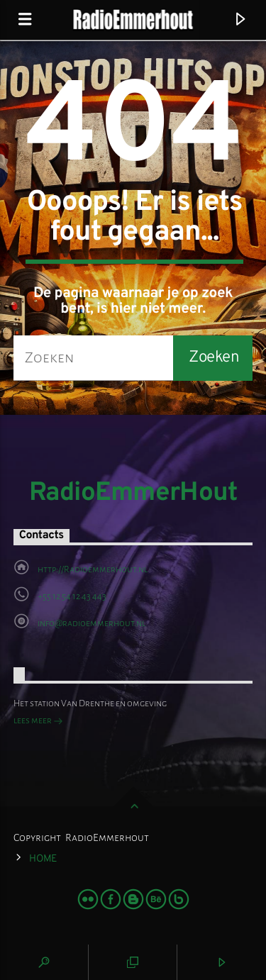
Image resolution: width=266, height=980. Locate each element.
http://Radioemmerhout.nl (93, 569)
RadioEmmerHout (133, 494)
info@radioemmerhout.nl (92, 623)
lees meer (38, 722)
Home (43, 859)
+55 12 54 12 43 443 (72, 596)
